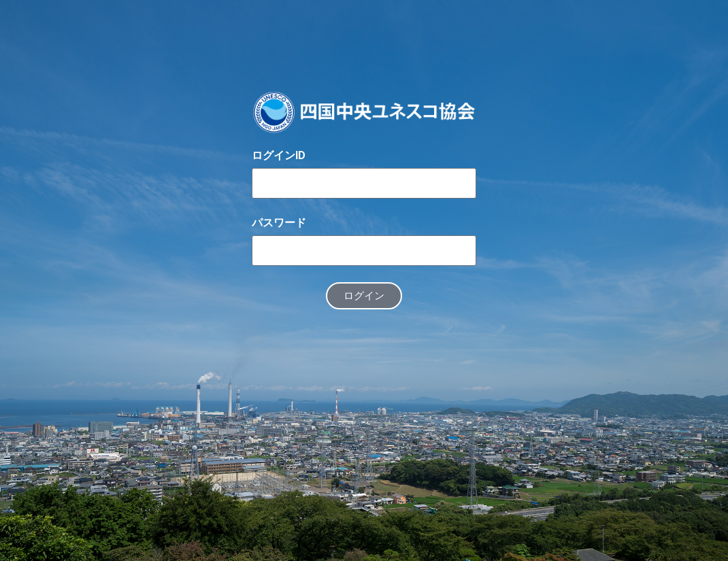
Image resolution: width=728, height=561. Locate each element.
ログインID (279, 155)
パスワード (279, 223)
